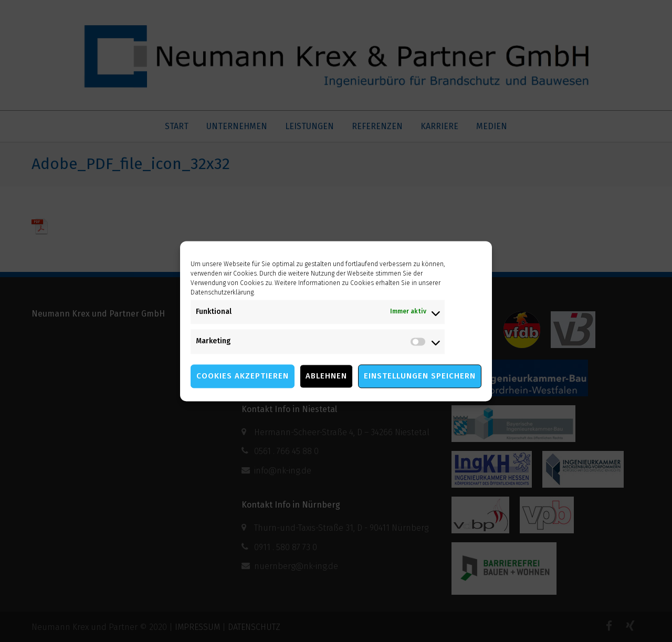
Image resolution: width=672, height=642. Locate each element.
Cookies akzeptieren (243, 376)
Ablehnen (326, 376)
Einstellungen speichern (420, 376)
